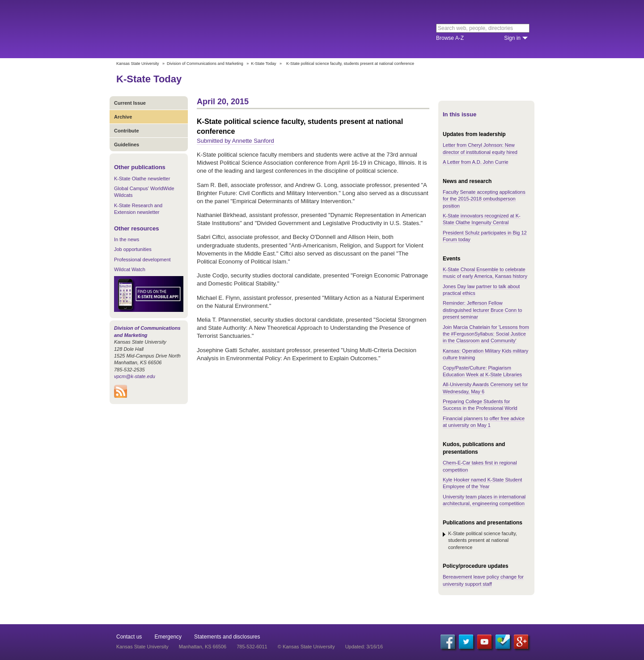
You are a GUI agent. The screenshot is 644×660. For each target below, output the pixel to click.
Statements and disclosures (227, 637)
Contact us (129, 637)
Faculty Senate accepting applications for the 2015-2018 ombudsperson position (484, 199)
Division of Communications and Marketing (205, 64)
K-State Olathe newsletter (142, 179)
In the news (127, 239)
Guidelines (127, 145)
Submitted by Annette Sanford (235, 141)
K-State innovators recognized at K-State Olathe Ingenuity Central (482, 219)
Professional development (142, 260)
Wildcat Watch (130, 269)
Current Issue (130, 103)
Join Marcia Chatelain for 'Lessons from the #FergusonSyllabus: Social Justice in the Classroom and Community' (486, 334)
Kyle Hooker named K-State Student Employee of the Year (482, 483)
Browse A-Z (450, 38)
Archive (123, 117)
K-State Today (263, 64)
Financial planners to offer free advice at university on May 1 (484, 422)
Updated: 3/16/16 (364, 647)
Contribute (127, 131)
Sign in (512, 38)
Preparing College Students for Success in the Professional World (480, 405)
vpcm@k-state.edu (135, 376)
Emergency (168, 637)
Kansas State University (189, 29)
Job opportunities (133, 249)
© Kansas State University (306, 647)
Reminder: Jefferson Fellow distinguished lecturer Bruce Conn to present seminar (482, 310)
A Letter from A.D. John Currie (476, 162)
